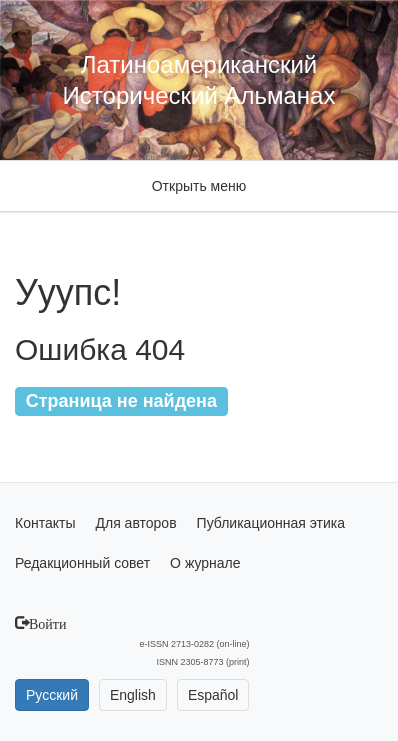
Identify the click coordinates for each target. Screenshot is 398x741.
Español (213, 695)
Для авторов (135, 523)
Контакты (45, 523)
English (133, 695)
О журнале (205, 563)
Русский (52, 695)
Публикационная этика (271, 523)
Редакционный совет (82, 563)
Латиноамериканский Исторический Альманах (199, 80)
